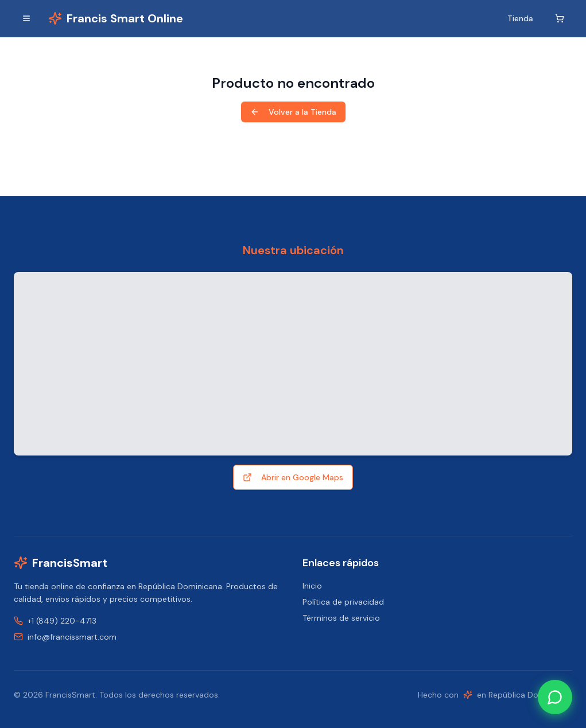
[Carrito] (560, 18)
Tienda (520, 18)
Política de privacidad (343, 602)
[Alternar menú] (26, 18)
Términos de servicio (341, 618)
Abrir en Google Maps (293, 477)
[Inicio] (116, 18)
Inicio (312, 586)
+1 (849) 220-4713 (62, 621)
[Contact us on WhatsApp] (555, 697)
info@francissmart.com (72, 637)
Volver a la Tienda (293, 112)
